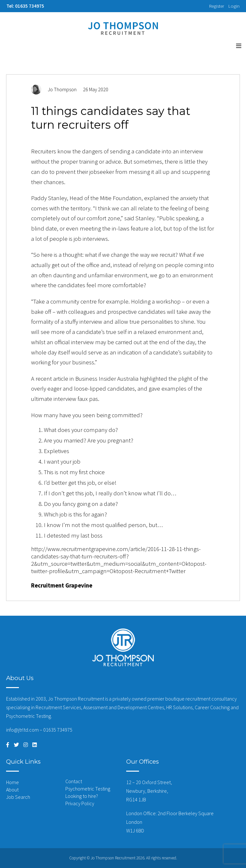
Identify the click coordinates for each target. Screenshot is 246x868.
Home (12, 782)
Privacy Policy (80, 803)
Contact (74, 781)
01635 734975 (58, 730)
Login (234, 6)
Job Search (18, 797)
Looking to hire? (82, 796)
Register (217, 6)
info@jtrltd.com (22, 730)
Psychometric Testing (88, 789)
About (12, 790)
